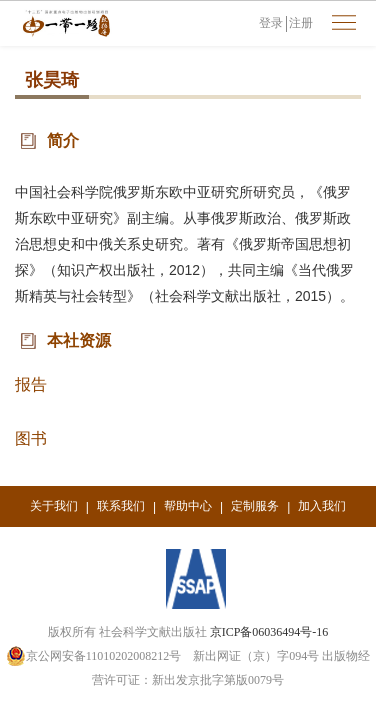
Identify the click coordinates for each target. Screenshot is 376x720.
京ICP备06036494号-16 (269, 632)
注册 (301, 23)
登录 (271, 23)
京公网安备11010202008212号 (94, 656)
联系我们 (121, 506)
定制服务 (255, 506)
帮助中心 (188, 506)
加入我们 (322, 506)
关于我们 (54, 506)
